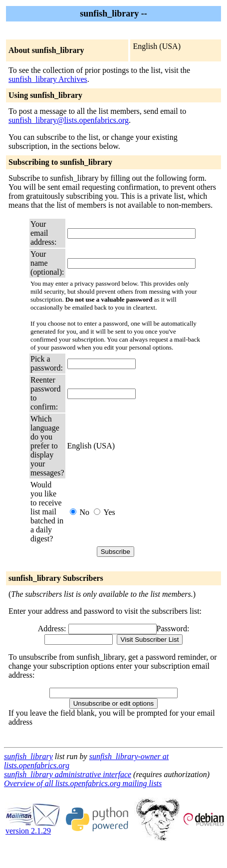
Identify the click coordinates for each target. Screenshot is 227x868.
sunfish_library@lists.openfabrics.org (69, 120)
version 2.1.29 (33, 827)
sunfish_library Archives (48, 79)
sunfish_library (28, 756)
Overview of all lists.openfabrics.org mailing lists (83, 783)
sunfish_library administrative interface (68, 774)
